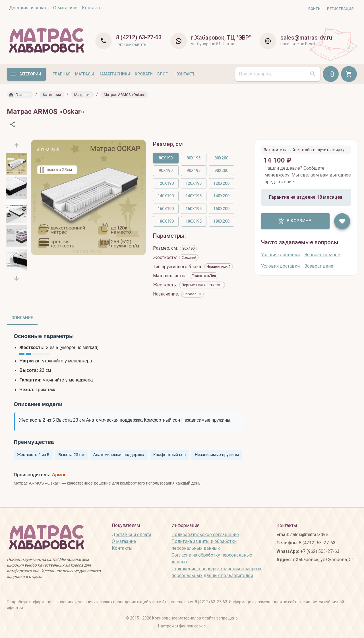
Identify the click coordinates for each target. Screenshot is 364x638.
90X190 (166, 171)
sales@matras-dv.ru (306, 38)
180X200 (221, 221)
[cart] (349, 74)
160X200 (221, 209)
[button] (20, 95)
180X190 (166, 221)
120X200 (221, 183)
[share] (13, 124)
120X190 (166, 183)
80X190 (166, 158)
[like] (342, 221)
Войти (314, 9)
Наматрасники (114, 74)
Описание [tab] (22, 318)
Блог (163, 74)
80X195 (194, 158)
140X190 (166, 196)
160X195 (194, 209)
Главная (62, 74)
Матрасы (84, 74)
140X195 (194, 196)
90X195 (194, 171)
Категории (26, 74)
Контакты (186, 74)
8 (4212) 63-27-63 (139, 37)
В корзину (295, 221)
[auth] (331, 74)
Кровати (144, 74)
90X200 (221, 171)
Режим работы (133, 45)
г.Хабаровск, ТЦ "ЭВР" (221, 38)
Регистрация (340, 9)
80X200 (221, 158)
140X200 (221, 196)
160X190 (166, 209)
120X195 (194, 183)
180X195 (194, 221)
